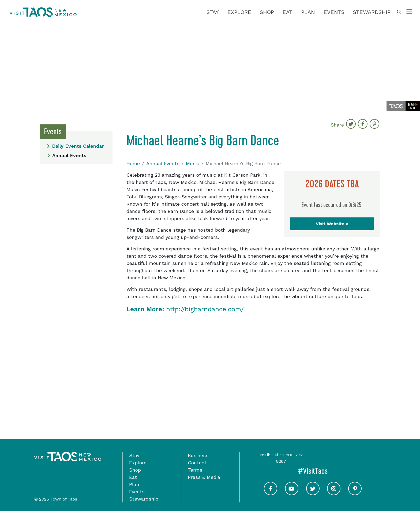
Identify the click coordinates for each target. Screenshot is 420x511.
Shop (267, 12)
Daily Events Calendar (75, 146)
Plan (308, 12)
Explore (239, 12)
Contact (197, 463)
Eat (288, 12)
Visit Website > (332, 224)
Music (193, 163)
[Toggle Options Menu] (409, 12)
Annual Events (67, 155)
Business (198, 455)
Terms (195, 470)
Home (133, 163)
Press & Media (204, 477)
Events (334, 12)
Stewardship (372, 12)
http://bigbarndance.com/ (185, 309)
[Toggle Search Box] (399, 12)
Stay (213, 12)
